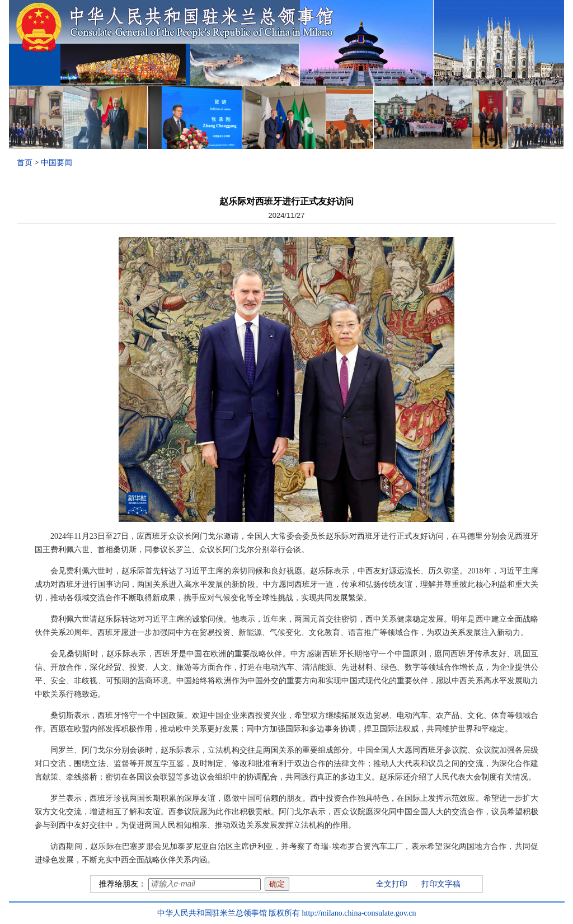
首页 (25, 163)
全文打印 (392, 884)
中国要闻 (57, 163)
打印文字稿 (441, 884)
